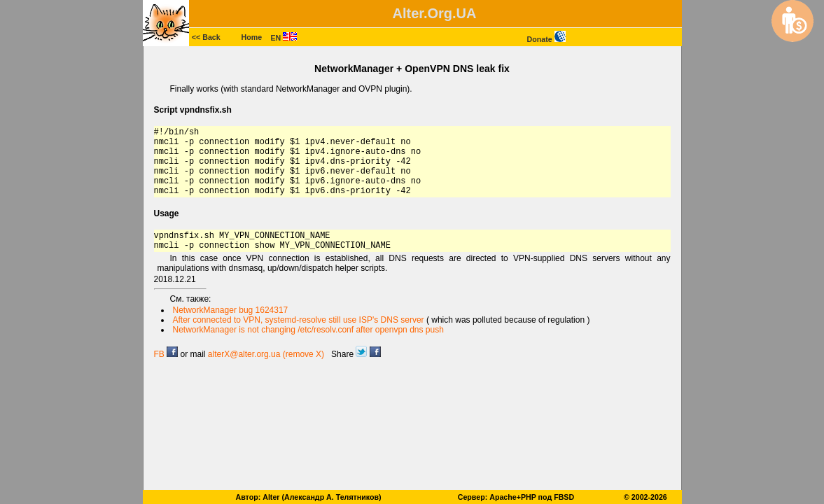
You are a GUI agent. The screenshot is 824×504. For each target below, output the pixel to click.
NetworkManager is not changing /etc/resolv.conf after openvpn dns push (308, 330)
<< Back (206, 37)
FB (166, 354)
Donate (546, 39)
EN (284, 38)
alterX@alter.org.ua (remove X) (266, 354)
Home (252, 37)
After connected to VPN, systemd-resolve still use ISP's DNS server (299, 320)
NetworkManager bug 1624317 (231, 310)
